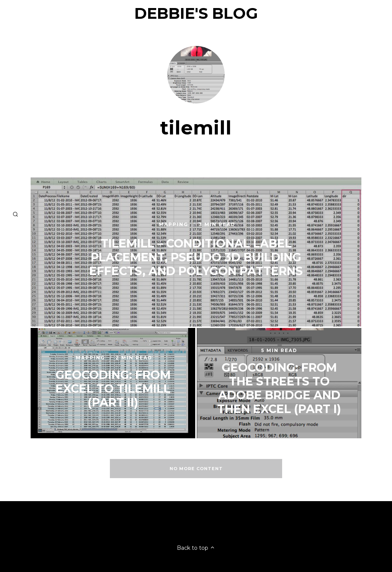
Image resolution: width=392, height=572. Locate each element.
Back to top (196, 548)
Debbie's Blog (196, 13)
